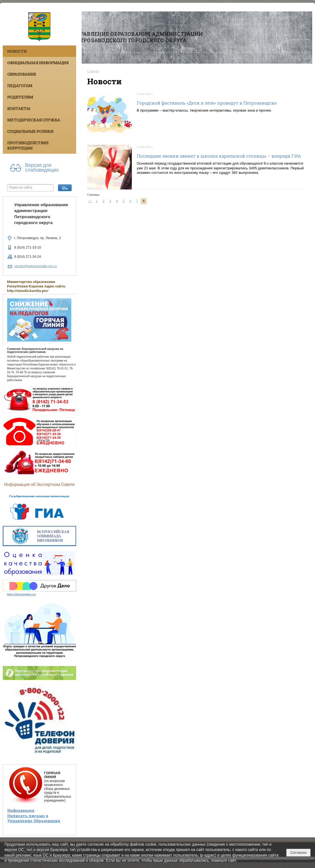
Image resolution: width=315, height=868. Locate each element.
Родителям (20, 97)
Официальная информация (38, 63)
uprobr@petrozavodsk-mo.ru (36, 266)
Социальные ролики (30, 131)
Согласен (298, 853)
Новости (17, 51)
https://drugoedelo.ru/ (21, 594)
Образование (22, 74)
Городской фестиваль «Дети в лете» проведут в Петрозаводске (207, 103)
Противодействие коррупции (28, 145)
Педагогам (20, 86)
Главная (93, 71)
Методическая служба (34, 120)
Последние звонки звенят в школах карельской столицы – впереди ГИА (219, 156)
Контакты (19, 108)
